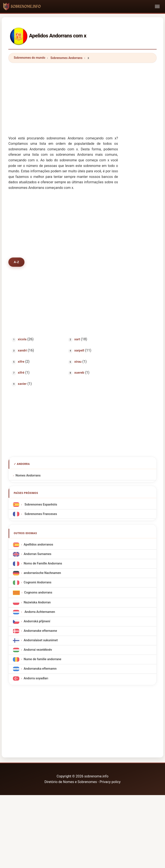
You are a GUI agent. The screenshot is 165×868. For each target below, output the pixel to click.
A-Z (16, 262)
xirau (78, 362)
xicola (22, 339)
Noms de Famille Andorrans (43, 564)
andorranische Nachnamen (42, 573)
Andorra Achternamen (39, 612)
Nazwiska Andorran (37, 603)
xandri (22, 350)
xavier (22, 384)
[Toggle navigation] (157, 6)
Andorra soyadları (36, 678)
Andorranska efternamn (40, 669)
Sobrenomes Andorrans (66, 58)
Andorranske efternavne (40, 631)
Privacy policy (110, 782)
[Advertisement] (82, 96)
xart (77, 339)
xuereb (79, 373)
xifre (21, 362)
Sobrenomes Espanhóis (40, 505)
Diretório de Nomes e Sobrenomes (71, 782)
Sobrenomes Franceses (40, 514)
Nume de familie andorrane (42, 659)
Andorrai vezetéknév (38, 650)
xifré (21, 373)
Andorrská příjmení (37, 622)
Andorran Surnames (37, 554)
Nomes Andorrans (28, 475)
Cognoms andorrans (38, 593)
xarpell (79, 350)
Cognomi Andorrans (37, 583)
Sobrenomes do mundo (30, 58)
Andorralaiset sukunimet (41, 641)
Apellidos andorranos (38, 545)
